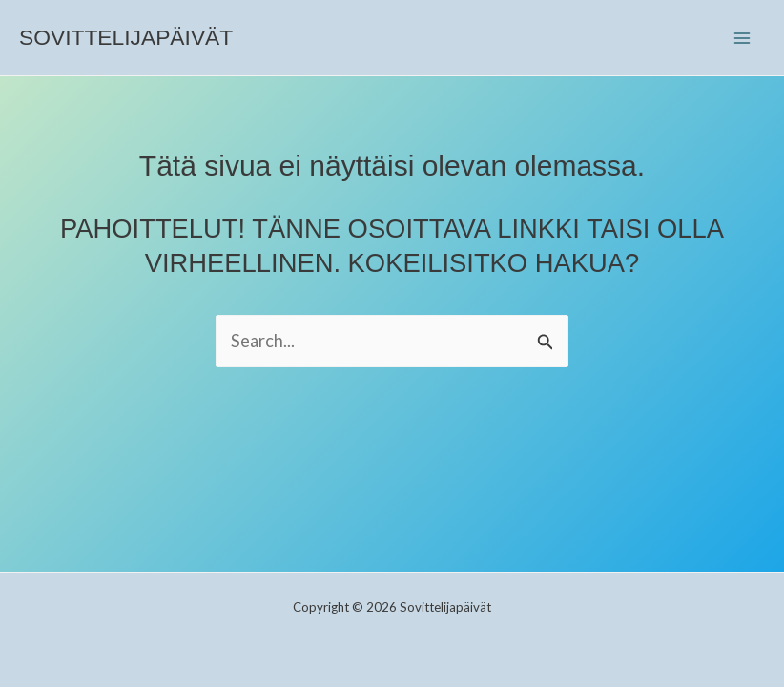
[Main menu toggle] (743, 38)
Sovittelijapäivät (126, 37)
